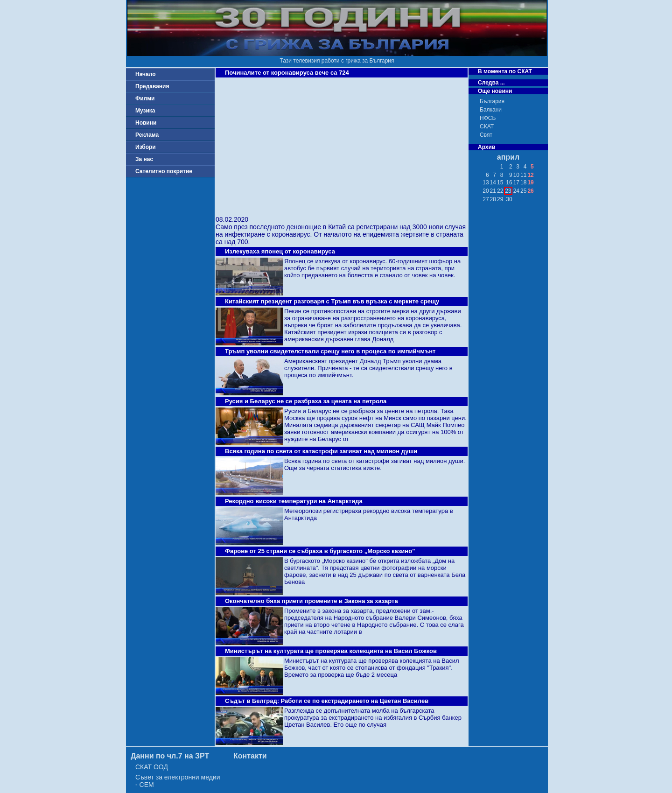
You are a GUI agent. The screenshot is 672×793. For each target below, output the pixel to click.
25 (523, 191)
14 (493, 182)
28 (493, 199)
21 (493, 191)
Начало (145, 74)
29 (500, 199)
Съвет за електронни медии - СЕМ (178, 781)
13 (486, 182)
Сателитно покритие (164, 171)
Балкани (491, 110)
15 (500, 182)
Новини (146, 123)
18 (523, 182)
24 (516, 191)
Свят (486, 135)
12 (530, 175)
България (492, 101)
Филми (145, 98)
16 (509, 182)
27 (486, 199)
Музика (145, 111)
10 (516, 175)
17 (516, 182)
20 (486, 191)
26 (530, 191)
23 (508, 191)
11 (523, 175)
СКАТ (487, 126)
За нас (144, 159)
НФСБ (488, 118)
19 (530, 182)
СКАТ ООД (152, 767)
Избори (146, 147)
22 (500, 191)
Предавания (152, 86)
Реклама (147, 135)
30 (509, 199)
